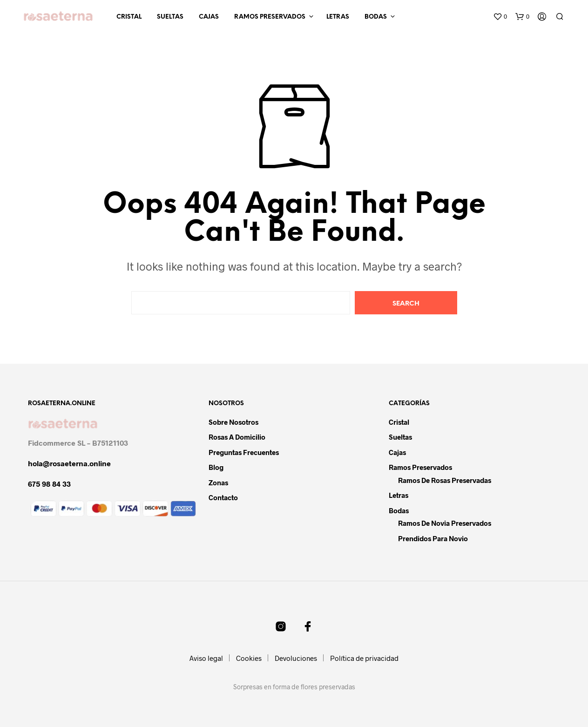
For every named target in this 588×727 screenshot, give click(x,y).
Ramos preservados (270, 17)
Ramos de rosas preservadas (445, 480)
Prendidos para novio (433, 538)
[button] (500, 17)
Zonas (218, 482)
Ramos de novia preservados (445, 523)
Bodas (376, 17)
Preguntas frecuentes (244, 452)
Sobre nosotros (233, 422)
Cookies (249, 658)
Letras (338, 17)
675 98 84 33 (49, 484)
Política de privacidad (364, 658)
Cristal (129, 17)
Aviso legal (206, 658)
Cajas (209, 17)
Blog (216, 467)
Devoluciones (296, 658)
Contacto (223, 497)
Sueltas (170, 17)
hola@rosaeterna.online (69, 463)
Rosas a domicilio (237, 437)
